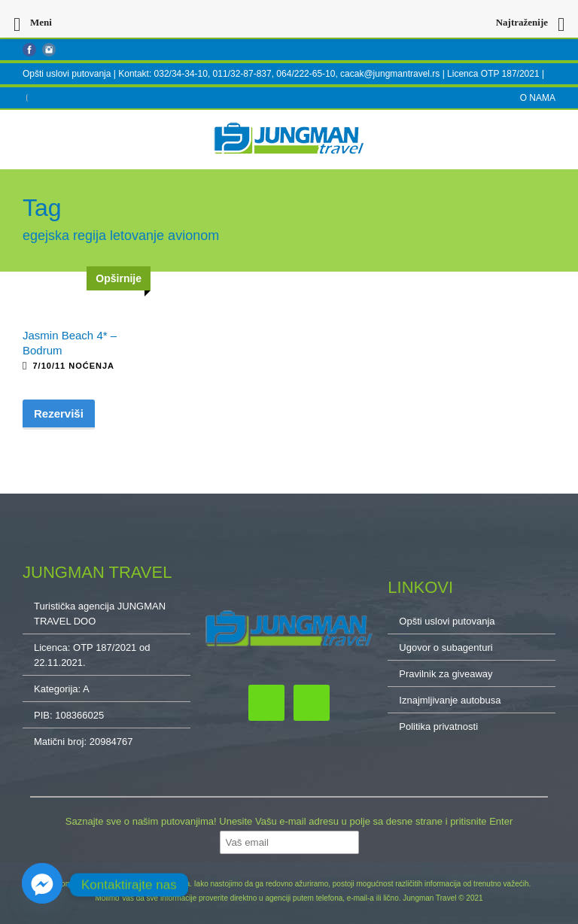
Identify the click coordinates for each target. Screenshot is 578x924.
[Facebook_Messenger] (42, 885)
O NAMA (538, 98)
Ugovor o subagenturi (446, 647)
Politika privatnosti (438, 726)
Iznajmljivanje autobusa (450, 700)
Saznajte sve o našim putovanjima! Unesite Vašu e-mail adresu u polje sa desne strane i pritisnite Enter (289, 821)
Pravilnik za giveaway (446, 674)
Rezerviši (59, 413)
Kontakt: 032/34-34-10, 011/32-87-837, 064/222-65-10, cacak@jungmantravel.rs (280, 74)
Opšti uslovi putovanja (67, 74)
